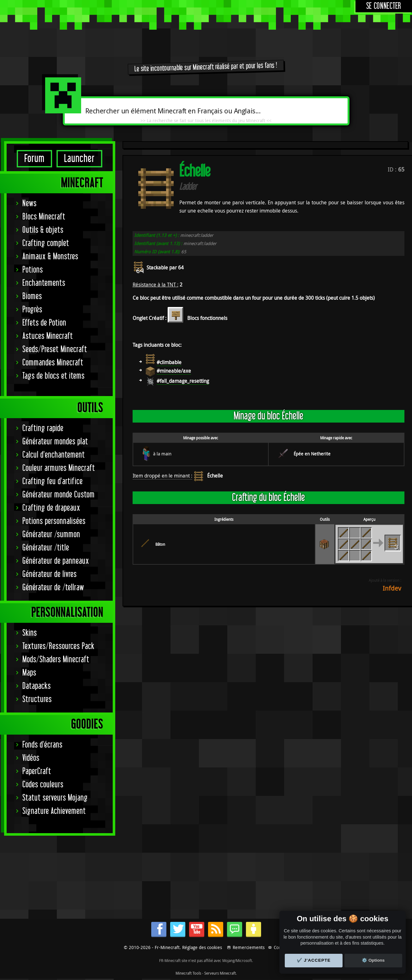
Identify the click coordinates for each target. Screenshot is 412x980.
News (30, 204)
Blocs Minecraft (44, 217)
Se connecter (384, 6)
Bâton (160, 544)
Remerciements (249, 947)
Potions (33, 270)
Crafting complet (46, 243)
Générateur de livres (50, 574)
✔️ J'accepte (314, 960)
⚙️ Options (373, 960)
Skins (30, 633)
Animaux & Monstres (50, 257)
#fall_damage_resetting (183, 381)
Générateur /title (46, 548)
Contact (281, 947)
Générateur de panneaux (56, 561)
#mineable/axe (174, 371)
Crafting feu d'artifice (53, 481)
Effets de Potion (44, 323)
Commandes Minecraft (53, 363)
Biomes (32, 296)
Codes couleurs (43, 785)
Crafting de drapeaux (51, 508)
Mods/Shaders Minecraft (56, 660)
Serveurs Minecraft (220, 973)
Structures (37, 699)
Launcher (79, 159)
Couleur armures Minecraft (59, 468)
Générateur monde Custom (59, 495)
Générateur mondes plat (55, 442)
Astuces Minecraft (48, 336)
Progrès (32, 310)
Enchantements (44, 283)
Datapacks (37, 686)
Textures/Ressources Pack (58, 646)
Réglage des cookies (202, 947)
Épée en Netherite (312, 454)
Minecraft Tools (188, 973)
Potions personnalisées (54, 521)
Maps (29, 673)
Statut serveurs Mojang (55, 798)
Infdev (392, 588)
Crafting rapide (43, 428)
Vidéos (31, 758)
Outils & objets (43, 230)
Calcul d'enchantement (54, 455)
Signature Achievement (54, 811)
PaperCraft (37, 771)
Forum (34, 159)
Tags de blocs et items (54, 376)
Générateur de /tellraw (53, 588)
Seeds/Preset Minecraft (55, 349)
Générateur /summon (51, 535)
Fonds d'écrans (42, 745)
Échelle (215, 476)
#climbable (169, 362)
